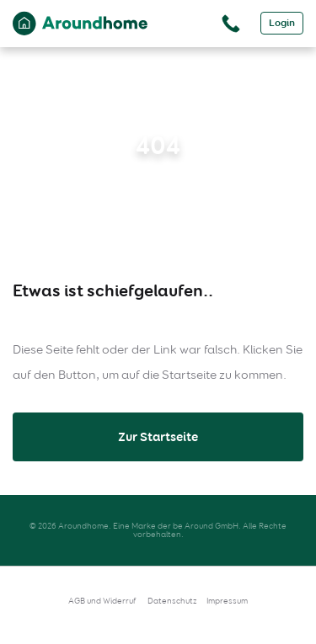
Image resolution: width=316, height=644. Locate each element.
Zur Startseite (158, 437)
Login (282, 23)
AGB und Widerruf (102, 601)
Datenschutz (172, 601)
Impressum (227, 601)
